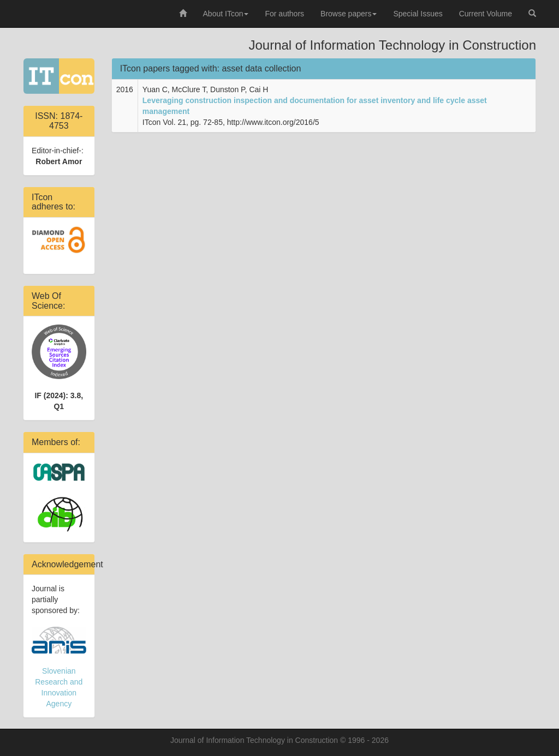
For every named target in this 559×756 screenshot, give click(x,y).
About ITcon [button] (226, 14)
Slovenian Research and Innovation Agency (59, 667)
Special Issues (418, 14)
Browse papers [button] (349, 14)
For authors (284, 14)
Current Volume (486, 14)
